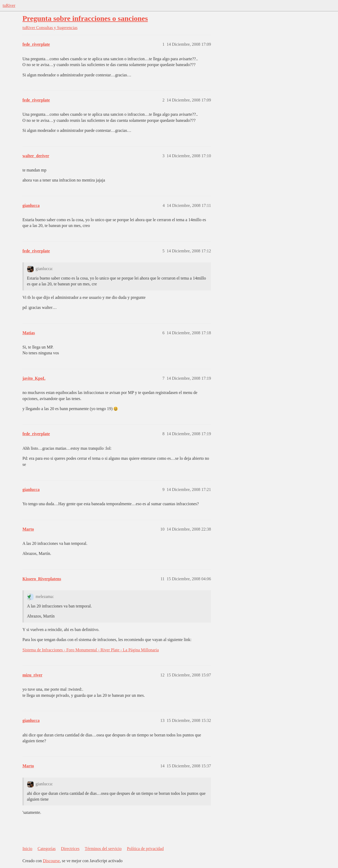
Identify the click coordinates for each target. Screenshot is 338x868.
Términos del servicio (103, 849)
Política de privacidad (145, 849)
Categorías (46, 849)
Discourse (51, 861)
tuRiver (9, 5)
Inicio (27, 849)
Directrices (70, 849)
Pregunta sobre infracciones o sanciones (85, 18)
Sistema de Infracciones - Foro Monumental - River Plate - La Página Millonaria (91, 650)
